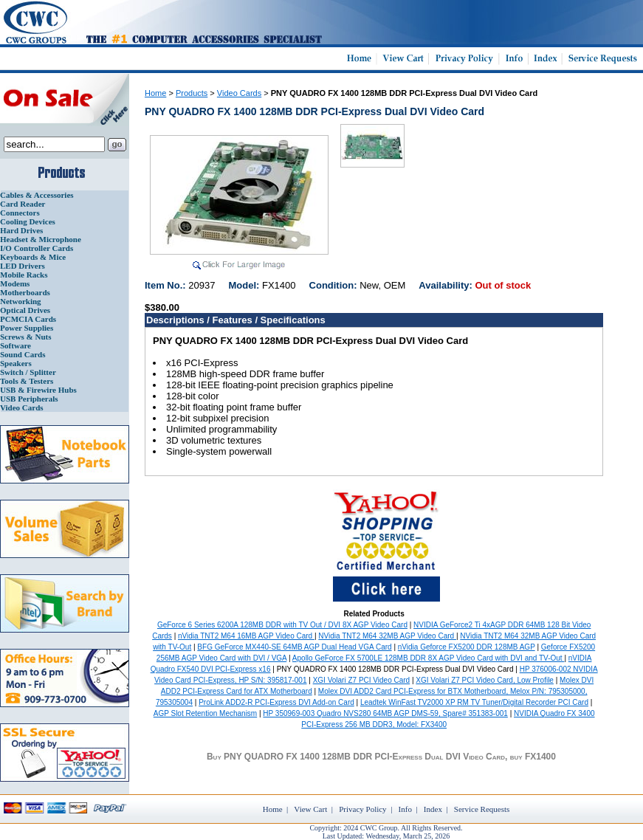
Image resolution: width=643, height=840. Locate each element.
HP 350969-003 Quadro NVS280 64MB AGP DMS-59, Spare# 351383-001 (385, 713)
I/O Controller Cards (37, 248)
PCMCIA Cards (28, 319)
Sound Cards (23, 354)
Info (405, 809)
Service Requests (482, 809)
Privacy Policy (362, 809)
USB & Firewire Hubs (38, 390)
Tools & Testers (27, 381)
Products (192, 93)
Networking (21, 301)
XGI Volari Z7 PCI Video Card (362, 680)
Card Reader (23, 204)
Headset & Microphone (41, 239)
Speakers (16, 363)
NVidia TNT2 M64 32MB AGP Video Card (387, 636)
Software (16, 345)
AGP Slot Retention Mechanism (205, 713)
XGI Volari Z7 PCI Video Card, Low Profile (485, 680)
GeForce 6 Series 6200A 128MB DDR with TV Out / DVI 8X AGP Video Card (282, 625)
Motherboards (25, 292)
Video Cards (22, 407)
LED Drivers (23, 266)
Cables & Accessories (37, 195)
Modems (15, 283)
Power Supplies (27, 328)
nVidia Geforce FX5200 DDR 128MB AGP (467, 647)
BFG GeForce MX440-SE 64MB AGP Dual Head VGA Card (294, 647)
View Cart (310, 809)
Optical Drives (25, 310)
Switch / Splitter (28, 372)
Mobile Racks (24, 275)
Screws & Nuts (25, 337)
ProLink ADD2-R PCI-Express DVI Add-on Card (276, 702)
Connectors (20, 213)
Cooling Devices (28, 221)
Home (155, 93)
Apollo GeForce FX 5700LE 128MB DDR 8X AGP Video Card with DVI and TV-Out (429, 658)
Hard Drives (21, 230)
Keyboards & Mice (33, 257)
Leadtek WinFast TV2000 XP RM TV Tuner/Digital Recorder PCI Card (474, 702)
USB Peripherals (29, 399)
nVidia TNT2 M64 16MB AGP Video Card (246, 636)
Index (433, 809)
